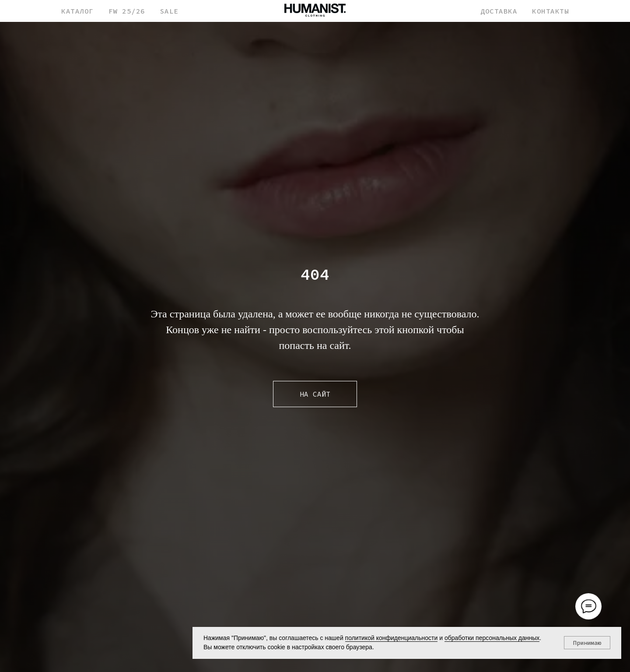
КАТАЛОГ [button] (77, 11)
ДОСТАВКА (499, 11)
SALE (169, 11)
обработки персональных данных (492, 638)
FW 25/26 (127, 11)
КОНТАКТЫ (550, 11)
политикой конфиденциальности (392, 638)
